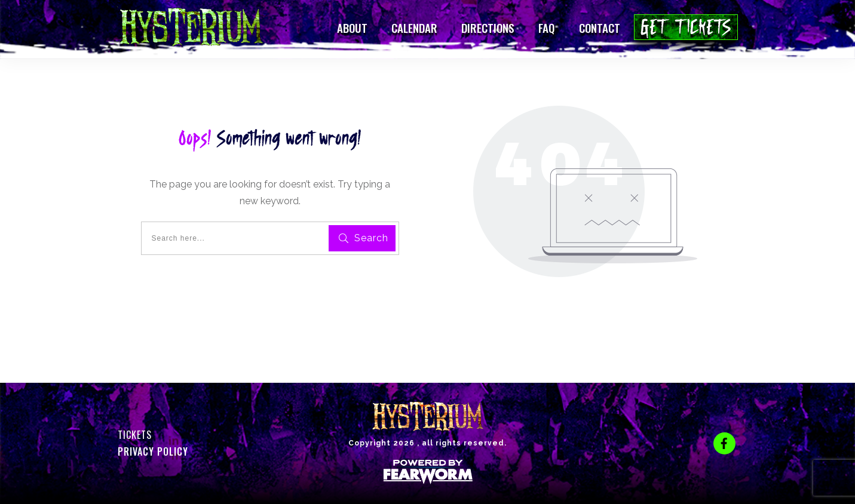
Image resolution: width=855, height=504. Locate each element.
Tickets (135, 435)
